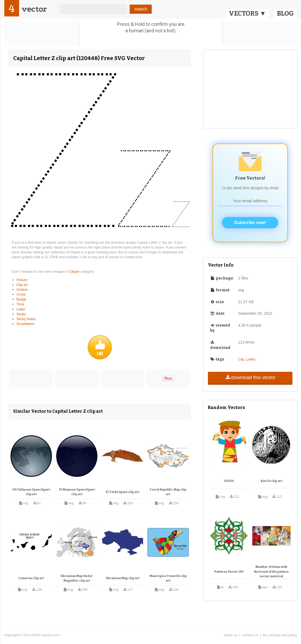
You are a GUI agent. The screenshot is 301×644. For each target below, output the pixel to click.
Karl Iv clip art (271, 481)
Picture (22, 280)
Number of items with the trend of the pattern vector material (271, 572)
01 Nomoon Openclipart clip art (77, 492)
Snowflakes (25, 324)
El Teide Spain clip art (122, 492)
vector (34, 9)
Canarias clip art (31, 578)
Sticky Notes (26, 319)
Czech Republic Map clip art (168, 492)
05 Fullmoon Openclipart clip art (31, 492)
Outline (22, 290)
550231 (229, 481)
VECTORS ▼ (247, 13)
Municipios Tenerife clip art (168, 578)
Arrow (21, 294)
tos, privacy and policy (280, 635)
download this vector (250, 377)
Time (20, 304)
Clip (241, 359)
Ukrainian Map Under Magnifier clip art (77, 578)
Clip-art (22, 285)
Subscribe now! (250, 223)
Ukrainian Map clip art (123, 578)
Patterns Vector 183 (229, 572)
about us (231, 635)
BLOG (285, 13)
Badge (22, 299)
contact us (250, 635)
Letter (21, 309)
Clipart (75, 272)
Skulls (21, 314)
